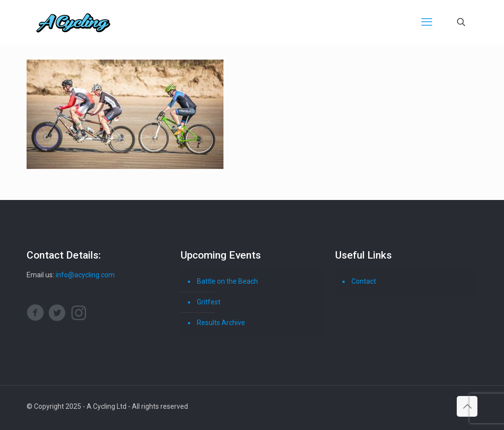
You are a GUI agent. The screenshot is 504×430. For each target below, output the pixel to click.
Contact (364, 281)
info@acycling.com (85, 275)
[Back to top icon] (467, 406)
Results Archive (221, 323)
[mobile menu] (427, 22)
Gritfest (209, 302)
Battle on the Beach (227, 281)
